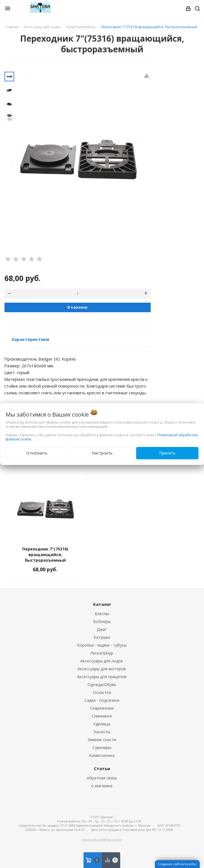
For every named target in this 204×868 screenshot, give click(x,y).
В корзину (77, 307)
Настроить (102, 453)
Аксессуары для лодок (102, 661)
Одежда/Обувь (102, 684)
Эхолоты (102, 732)
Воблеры (102, 621)
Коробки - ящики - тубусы (102, 645)
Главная (12, 27)
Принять (167, 453)
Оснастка (102, 692)
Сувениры (102, 747)
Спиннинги (102, 716)
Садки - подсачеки (102, 700)
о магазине (102, 786)
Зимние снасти (102, 740)
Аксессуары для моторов (102, 669)
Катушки (102, 637)
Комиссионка (102, 755)
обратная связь (102, 778)
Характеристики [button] (30, 339)
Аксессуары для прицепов (102, 677)
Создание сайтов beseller (177, 864)
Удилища (102, 724)
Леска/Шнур (102, 653)
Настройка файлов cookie (102, 839)
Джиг (102, 629)
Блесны (102, 614)
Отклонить (37, 453)
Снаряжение (102, 708)
